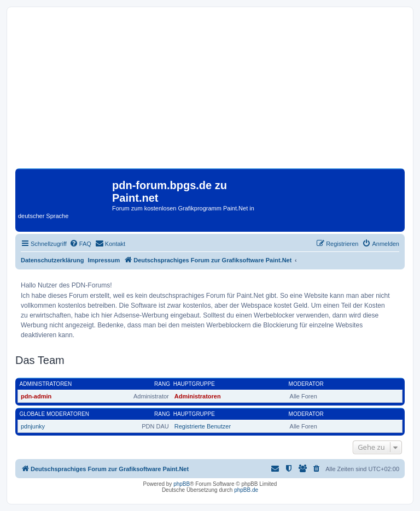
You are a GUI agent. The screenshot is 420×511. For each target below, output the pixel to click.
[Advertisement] (210, 92)
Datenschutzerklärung (52, 260)
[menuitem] (80, 244)
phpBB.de (246, 490)
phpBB (182, 484)
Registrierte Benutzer (203, 426)
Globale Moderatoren (54, 414)
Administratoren (46, 384)
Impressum (104, 260)
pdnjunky (33, 426)
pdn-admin (36, 396)
